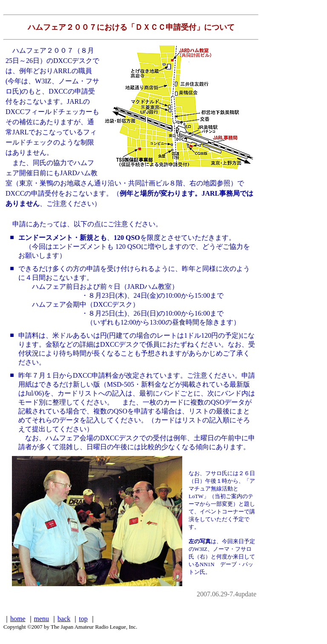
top (83, 619)
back (64, 619)
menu (42, 619)
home (18, 619)
